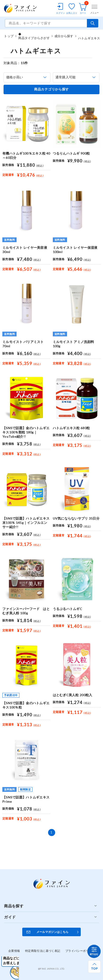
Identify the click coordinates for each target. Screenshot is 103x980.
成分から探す (64, 36)
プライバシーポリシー (80, 951)
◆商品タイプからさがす (34, 36)
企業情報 (14, 951)
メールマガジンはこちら (53, 932)
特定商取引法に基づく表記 (43, 951)
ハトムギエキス (89, 36)
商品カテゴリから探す (51, 89)
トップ (9, 36)
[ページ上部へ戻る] (94, 967)
